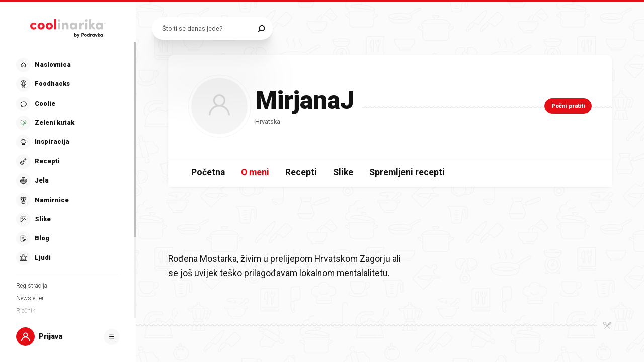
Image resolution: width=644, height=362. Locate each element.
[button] (67, 162)
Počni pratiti (568, 106)
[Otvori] (112, 337)
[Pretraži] (261, 28)
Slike (343, 172)
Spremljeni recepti (407, 172)
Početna (208, 172)
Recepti (301, 172)
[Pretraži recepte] (208, 28)
